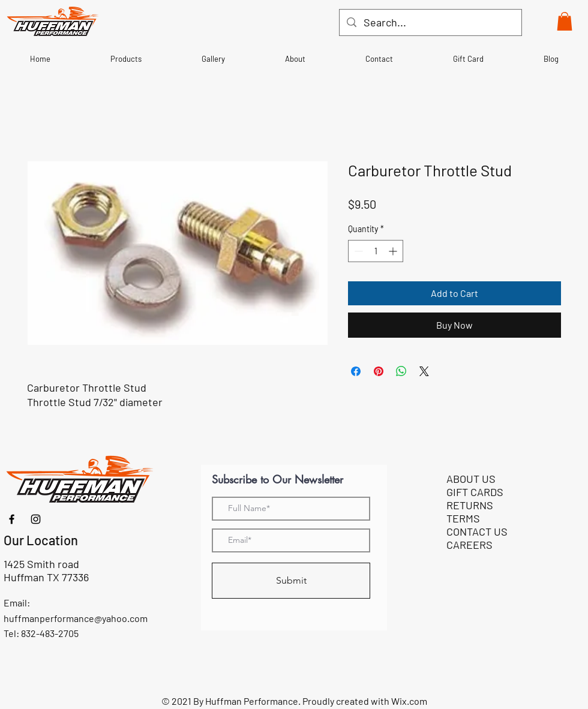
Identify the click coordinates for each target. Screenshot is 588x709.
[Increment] (394, 251)
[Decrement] (357, 251)
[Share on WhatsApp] (401, 371)
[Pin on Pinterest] (379, 371)
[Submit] (291, 581)
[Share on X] (424, 371)
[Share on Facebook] (356, 371)
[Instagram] (36, 519)
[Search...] (430, 22)
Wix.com (409, 701)
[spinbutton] (376, 251)
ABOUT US (471, 479)
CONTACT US (477, 531)
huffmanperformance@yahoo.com (76, 618)
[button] (565, 21)
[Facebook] (12, 519)
